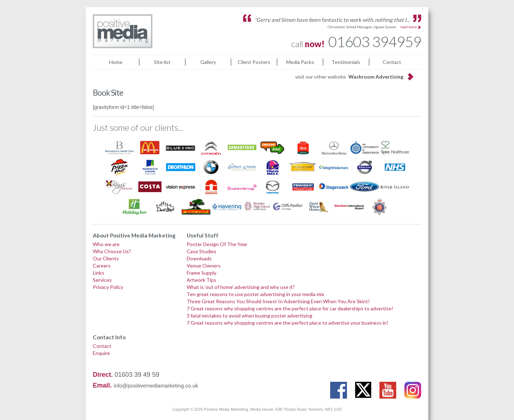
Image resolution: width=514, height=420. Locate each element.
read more (409, 27)
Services (102, 280)
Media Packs (300, 62)
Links (99, 273)
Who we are (106, 244)
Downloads (199, 258)
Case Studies (201, 251)
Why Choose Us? (112, 251)
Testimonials (346, 62)
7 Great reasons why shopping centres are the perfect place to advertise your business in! (288, 323)
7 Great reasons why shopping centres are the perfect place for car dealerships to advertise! (290, 308)
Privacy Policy (108, 287)
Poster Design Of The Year (217, 244)
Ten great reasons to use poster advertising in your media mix (255, 294)
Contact (392, 62)
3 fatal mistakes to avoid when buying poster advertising (250, 316)
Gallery (208, 62)
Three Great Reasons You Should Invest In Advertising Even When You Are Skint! (278, 301)
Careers (102, 266)
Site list (162, 62)
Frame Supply (201, 273)
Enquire (101, 353)
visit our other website (349, 77)
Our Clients (106, 258)
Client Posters (254, 62)
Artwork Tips (201, 280)
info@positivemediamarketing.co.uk (156, 386)
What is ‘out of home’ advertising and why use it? (241, 287)
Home (116, 62)
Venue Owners (204, 266)
